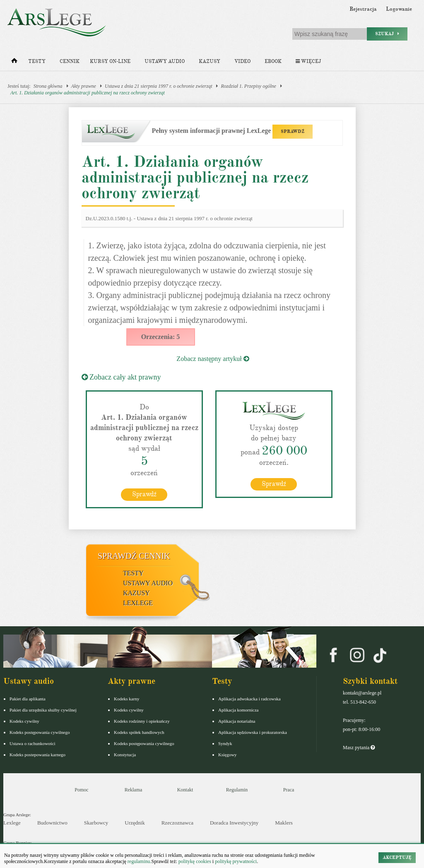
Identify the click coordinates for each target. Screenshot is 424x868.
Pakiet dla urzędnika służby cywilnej (43, 710)
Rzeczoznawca (177, 823)
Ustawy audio (165, 61)
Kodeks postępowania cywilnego (40, 732)
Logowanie (399, 9)
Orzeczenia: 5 (161, 337)
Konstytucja (125, 755)
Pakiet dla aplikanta (28, 699)
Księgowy (228, 755)
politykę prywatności (236, 861)
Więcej (308, 61)
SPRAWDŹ (293, 131)
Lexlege (12, 823)
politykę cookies (195, 861)
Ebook (273, 61)
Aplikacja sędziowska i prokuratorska (253, 732)
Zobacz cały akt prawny (121, 377)
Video (242, 61)
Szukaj (387, 34)
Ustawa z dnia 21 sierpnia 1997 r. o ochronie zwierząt (159, 86)
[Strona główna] (14, 63)
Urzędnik (135, 823)
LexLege (138, 603)
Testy (37, 61)
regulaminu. (139, 861)
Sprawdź (144, 494)
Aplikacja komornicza (238, 710)
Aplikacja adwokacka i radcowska (249, 699)
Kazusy (210, 61)
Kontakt (185, 790)
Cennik (70, 61)
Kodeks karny (126, 699)
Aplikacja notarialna (237, 721)
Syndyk (225, 743)
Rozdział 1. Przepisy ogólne (248, 86)
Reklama (134, 790)
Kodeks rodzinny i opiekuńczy (142, 721)
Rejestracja (363, 9)
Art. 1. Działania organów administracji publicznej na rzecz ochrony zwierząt (88, 93)
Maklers (284, 823)
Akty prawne (84, 86)
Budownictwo (52, 823)
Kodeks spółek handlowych (139, 732)
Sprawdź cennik (134, 556)
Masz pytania (359, 748)
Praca (289, 790)
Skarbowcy (96, 823)
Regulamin (237, 790)
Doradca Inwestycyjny (234, 823)
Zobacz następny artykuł (213, 359)
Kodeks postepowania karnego (37, 755)
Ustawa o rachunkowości (33, 743)
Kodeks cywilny (24, 721)
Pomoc (81, 790)
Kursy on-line (110, 61)
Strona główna (48, 86)
